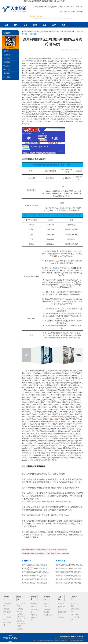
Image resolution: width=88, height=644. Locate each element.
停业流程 (7, 55)
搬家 (35, 25)
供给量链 (20, 629)
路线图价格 (48, 615)
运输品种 (61, 598)
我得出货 (34, 604)
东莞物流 (58, 639)
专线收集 (7, 58)
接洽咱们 (80, 12)
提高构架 (47, 604)
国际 (54, 25)
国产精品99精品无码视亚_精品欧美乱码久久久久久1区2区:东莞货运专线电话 (44, 550)
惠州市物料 (75, 614)
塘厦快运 (7, 609)
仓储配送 (7, 70)
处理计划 (20, 598)
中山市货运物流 (7, 618)
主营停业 (6, 598)
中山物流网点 (75, 618)
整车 (16, 25)
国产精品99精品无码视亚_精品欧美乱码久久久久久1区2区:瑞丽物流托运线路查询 (45, 553)
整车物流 (7, 62)
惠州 (27, 34)
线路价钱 (80, 7)
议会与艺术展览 (21, 605)
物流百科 (80, 32)
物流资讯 (64, 12)
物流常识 (72, 12)
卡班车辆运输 (62, 608)
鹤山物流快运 (75, 610)
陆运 (6, 25)
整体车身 (61, 617)
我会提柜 (34, 607)
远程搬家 (7, 73)
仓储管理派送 (7, 624)
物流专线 (68, 32)
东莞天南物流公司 (65, 637)
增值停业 (33, 598)
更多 (63, 25)
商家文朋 (47, 607)
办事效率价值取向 (48, 611)
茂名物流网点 (7, 613)
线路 (44, 25)
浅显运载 (61, 604)
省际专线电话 (7, 605)
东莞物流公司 (73, 639)
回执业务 (34, 615)
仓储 (25, 25)
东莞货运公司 (65, 639)
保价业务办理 (35, 619)
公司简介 (7, 51)
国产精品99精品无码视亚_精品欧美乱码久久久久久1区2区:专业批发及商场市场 (21, 617)
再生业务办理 (35, 611)
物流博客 (81, 639)
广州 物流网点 (75, 605)
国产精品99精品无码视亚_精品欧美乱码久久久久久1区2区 (44, 1)
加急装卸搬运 (62, 613)
